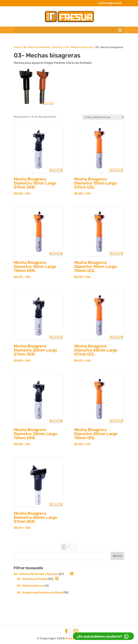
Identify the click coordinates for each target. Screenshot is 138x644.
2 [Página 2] (68, 547)
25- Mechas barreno (31, 586)
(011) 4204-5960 (111, 3)
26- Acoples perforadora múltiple (40, 593)
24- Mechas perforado (79, 47)
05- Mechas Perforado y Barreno (43, 47)
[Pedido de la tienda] (103, 117)
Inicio (17, 47)
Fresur (71, 638)
